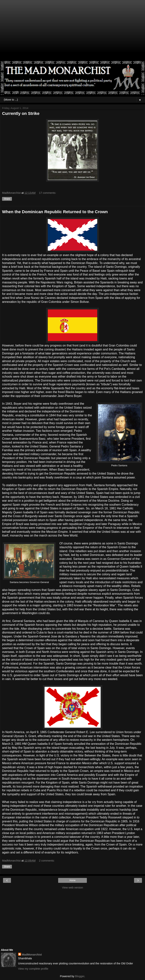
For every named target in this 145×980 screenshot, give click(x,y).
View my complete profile (33, 969)
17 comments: (48, 193)
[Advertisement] (72, 32)
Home (72, 880)
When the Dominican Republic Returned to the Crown (55, 212)
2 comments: (47, 861)
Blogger (80, 976)
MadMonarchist (32, 955)
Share (7, 199)
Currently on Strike (21, 113)
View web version (72, 888)
